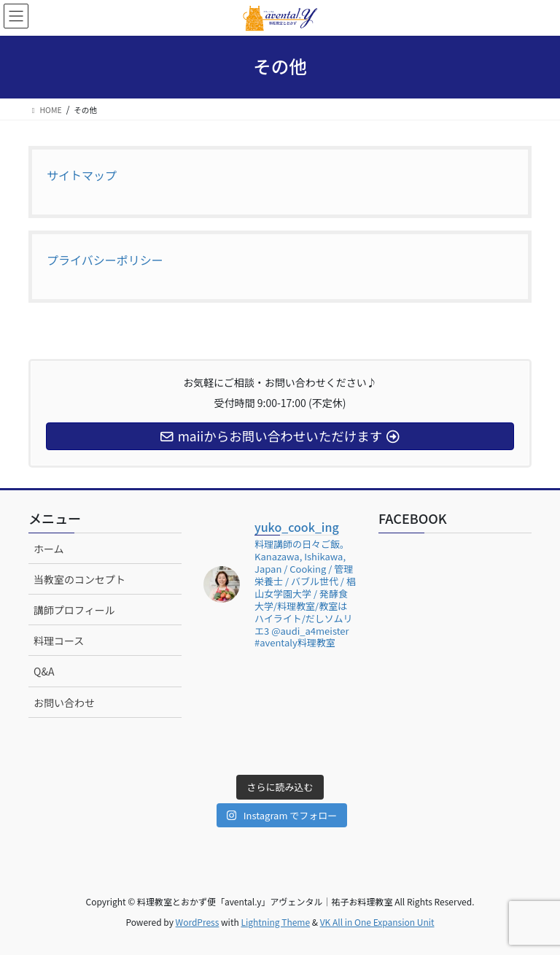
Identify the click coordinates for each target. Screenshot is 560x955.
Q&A (44, 671)
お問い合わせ (64, 703)
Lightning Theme (275, 922)
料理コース (59, 641)
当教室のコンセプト (79, 579)
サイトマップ (82, 175)
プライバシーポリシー (105, 260)
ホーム (49, 549)
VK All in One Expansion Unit (377, 922)
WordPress (198, 922)
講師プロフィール (74, 610)
